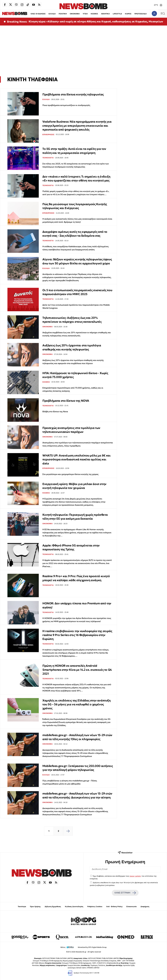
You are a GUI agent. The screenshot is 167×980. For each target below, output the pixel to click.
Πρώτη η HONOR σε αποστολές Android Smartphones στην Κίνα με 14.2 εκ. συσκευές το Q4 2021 (77, 670)
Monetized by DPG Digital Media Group (92, 947)
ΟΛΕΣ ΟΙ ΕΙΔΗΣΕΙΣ (33, 14)
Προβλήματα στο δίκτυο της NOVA (66, 401)
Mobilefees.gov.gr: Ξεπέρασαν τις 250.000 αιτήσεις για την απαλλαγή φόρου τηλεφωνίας (78, 768)
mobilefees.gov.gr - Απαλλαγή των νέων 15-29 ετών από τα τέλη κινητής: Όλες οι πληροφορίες (77, 737)
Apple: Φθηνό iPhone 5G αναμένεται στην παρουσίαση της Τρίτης (71, 547)
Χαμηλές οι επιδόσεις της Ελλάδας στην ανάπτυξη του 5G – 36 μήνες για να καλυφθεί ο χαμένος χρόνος (77, 704)
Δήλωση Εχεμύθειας (53, 907)
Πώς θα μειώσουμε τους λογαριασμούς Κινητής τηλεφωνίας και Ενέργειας (75, 206)
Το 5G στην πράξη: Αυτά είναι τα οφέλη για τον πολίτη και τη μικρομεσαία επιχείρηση (74, 151)
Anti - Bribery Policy (114, 907)
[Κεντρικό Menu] (163, 13)
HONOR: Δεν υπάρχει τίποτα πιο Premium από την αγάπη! (77, 605)
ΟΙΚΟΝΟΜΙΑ (70, 14)
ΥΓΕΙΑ (80, 14)
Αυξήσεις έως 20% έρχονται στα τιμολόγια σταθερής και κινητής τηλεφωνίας (72, 347)
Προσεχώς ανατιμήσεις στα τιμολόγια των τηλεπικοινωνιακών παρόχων (71, 430)
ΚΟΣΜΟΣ (89, 14)
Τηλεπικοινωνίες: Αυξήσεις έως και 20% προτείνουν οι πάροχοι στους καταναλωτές (72, 320)
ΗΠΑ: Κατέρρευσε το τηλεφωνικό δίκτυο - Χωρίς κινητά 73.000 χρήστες (75, 375)
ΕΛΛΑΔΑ (47, 14)
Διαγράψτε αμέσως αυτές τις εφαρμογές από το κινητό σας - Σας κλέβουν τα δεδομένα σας (75, 234)
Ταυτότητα (22, 907)
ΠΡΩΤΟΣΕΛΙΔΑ (136, 14)
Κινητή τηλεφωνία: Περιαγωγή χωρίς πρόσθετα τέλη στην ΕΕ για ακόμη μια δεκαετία (75, 517)
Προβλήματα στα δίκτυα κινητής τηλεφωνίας (73, 94)
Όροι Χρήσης (35, 907)
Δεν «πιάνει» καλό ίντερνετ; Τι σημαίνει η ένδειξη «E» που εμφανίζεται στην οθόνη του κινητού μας (76, 179)
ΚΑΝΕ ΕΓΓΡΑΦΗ (125, 893)
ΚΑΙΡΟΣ (123, 14)
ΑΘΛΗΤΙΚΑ (100, 14)
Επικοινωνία (132, 907)
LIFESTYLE (112, 14)
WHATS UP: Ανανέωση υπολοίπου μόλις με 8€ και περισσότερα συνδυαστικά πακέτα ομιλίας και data (76, 459)
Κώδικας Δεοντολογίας (74, 907)
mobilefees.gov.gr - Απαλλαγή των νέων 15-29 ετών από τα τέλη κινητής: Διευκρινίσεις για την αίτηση (77, 795)
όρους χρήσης (135, 876)
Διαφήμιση (145, 907)
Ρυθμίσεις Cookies (95, 907)
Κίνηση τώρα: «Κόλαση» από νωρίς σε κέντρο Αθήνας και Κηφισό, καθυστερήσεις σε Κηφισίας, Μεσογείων (96, 21)
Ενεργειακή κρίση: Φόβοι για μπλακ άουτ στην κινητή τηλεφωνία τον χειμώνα (74, 486)
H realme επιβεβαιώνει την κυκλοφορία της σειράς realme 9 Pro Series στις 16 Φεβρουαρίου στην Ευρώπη (77, 635)
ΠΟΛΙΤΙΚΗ (58, 14)
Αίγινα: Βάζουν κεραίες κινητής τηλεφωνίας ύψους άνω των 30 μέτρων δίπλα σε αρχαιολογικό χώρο (77, 261)
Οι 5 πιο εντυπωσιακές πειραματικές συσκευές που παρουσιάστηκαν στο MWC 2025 (77, 292)
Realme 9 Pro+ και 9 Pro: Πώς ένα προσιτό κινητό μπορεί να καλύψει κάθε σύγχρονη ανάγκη (76, 578)
